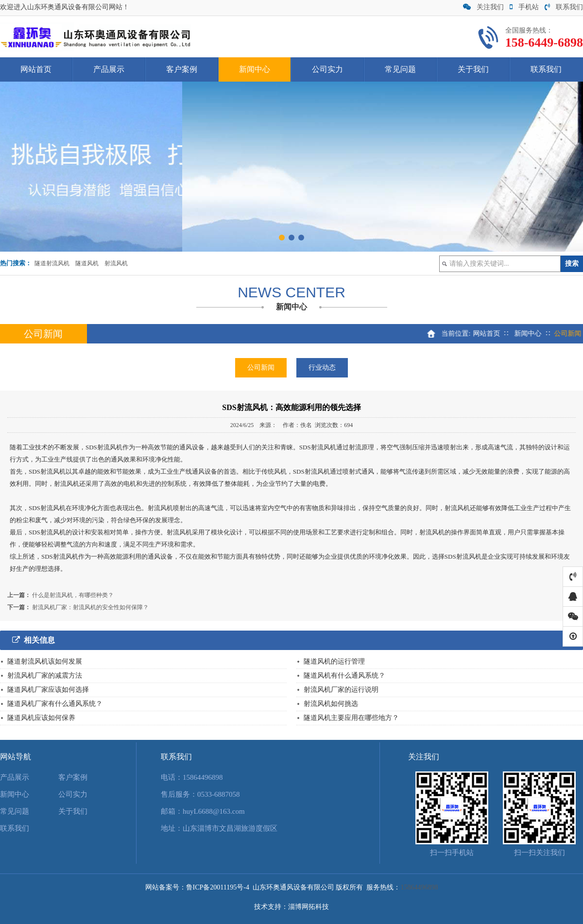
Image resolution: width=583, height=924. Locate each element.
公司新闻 (261, 368)
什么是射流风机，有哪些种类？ (73, 595)
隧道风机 (87, 263)
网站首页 (36, 69)
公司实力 (327, 69)
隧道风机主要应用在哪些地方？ (351, 718)
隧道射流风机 (52, 263)
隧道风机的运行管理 (334, 661)
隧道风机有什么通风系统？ (344, 676)
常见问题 (400, 69)
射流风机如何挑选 (331, 704)
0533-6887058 (219, 794)
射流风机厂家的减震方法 (45, 676)
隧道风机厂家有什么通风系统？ (55, 704)
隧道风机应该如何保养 (41, 718)
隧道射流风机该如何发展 (45, 661)
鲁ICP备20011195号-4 (218, 887)
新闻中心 (255, 69)
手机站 (524, 7)
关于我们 (473, 69)
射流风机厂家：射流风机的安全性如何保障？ (90, 607)
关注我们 (483, 7)
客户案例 (182, 69)
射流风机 (116, 263)
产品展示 (109, 69)
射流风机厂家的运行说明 (341, 690)
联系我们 (564, 7)
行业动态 (322, 368)
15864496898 (203, 777)
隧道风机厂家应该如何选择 (48, 690)
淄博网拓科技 (309, 907)
